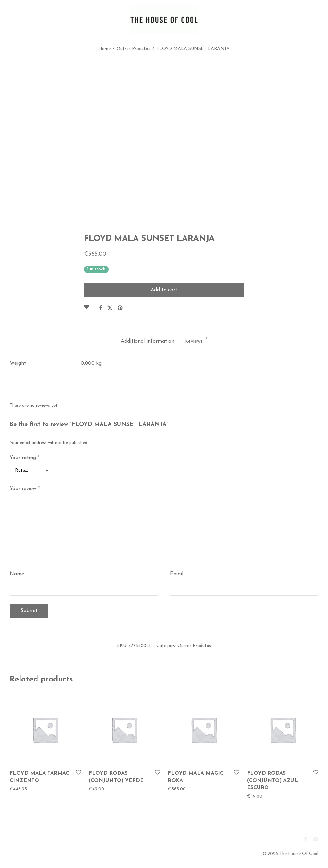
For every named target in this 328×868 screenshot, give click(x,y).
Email (177, 574)
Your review (25, 489)
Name (17, 574)
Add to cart (164, 290)
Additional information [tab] (148, 341)
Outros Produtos (133, 49)
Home (104, 49)
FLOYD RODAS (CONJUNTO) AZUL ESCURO (272, 780)
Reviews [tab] (196, 340)
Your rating (25, 458)
